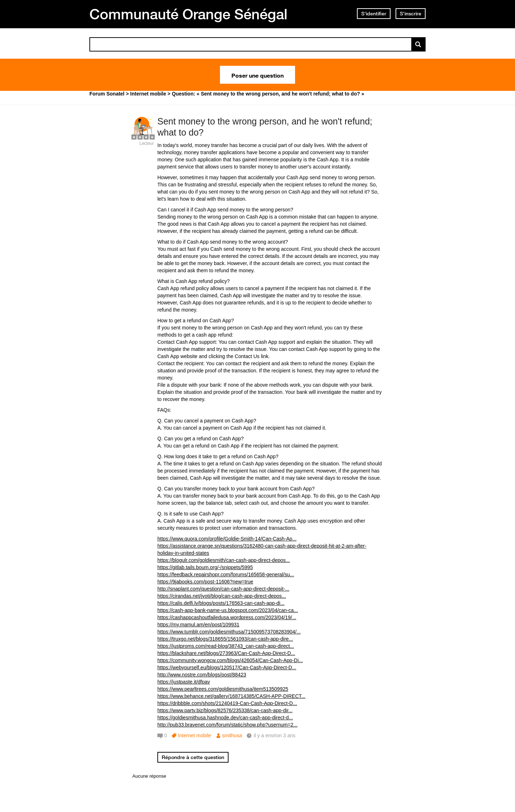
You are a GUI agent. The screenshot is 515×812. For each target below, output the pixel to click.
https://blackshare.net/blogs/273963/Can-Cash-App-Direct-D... (226, 653)
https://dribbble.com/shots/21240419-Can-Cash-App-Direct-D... (227, 703)
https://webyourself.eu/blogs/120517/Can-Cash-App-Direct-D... (227, 667)
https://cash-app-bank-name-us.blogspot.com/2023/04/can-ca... (228, 610)
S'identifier (374, 14)
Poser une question (257, 75)
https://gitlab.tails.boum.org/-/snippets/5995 (205, 567)
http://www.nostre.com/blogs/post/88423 (202, 675)
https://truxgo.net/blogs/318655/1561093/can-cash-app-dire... (225, 639)
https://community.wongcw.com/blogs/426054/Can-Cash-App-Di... (230, 660)
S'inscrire (411, 14)
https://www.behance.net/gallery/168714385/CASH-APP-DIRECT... (231, 696)
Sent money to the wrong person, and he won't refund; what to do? (265, 127)
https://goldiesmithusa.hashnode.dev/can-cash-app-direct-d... (225, 718)
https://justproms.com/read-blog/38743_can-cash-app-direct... (226, 646)
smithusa (232, 735)
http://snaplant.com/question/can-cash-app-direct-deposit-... (223, 589)
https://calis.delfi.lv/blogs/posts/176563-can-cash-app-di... (221, 603)
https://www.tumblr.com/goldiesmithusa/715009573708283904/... (229, 632)
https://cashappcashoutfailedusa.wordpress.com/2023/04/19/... (227, 617)
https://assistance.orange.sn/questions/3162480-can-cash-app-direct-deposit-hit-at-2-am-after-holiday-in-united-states (262, 549)
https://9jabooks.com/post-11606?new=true (205, 582)
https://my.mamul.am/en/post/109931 (198, 625)
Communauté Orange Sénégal (188, 14)
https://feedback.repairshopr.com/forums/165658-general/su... (226, 574)
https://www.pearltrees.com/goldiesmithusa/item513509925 (223, 689)
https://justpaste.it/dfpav (184, 682)
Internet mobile (194, 735)
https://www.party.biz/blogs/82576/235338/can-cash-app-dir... (225, 710)
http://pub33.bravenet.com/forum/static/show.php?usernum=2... (227, 725)
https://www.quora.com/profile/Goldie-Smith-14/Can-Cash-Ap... (227, 539)
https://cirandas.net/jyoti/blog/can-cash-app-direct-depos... (222, 596)
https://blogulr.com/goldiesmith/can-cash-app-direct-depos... (224, 560)
